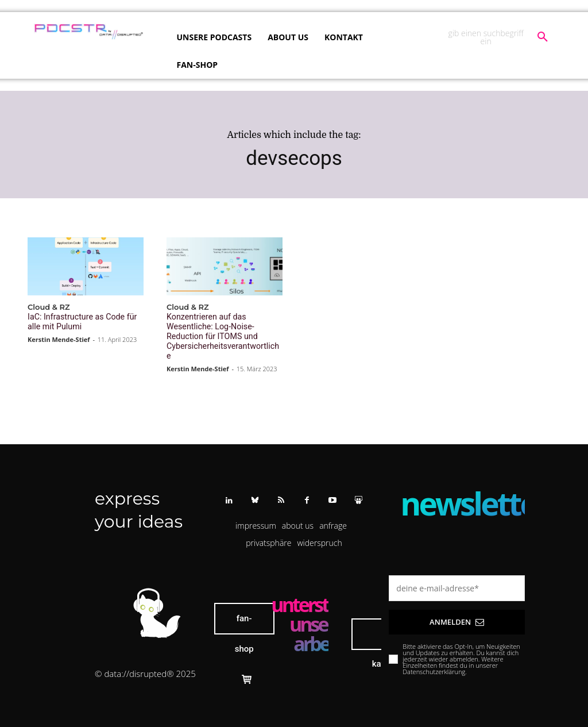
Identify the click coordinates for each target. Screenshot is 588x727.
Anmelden (457, 609)
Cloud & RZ (49, 307)
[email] (457, 575)
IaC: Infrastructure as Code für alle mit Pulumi (84, 321)
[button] (500, 37)
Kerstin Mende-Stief (59, 338)
